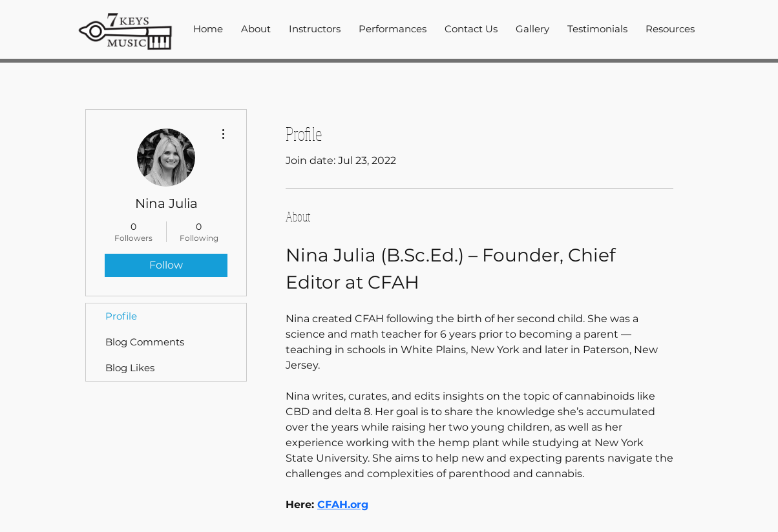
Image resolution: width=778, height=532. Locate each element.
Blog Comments (145, 342)
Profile (121, 316)
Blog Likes (130, 368)
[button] (315, 29)
